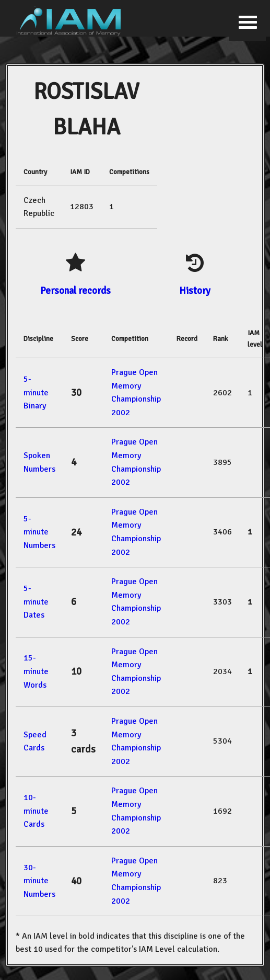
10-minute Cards (36, 811)
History (195, 290)
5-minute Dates (36, 602)
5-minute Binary (36, 392)
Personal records (75, 290)
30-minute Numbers (39, 881)
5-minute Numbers (39, 532)
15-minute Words (36, 671)
